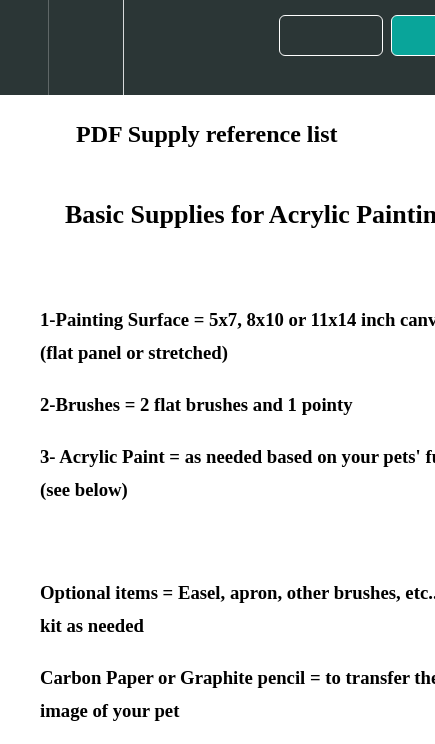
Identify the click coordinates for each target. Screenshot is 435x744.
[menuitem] (85, 47)
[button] (24, 47)
